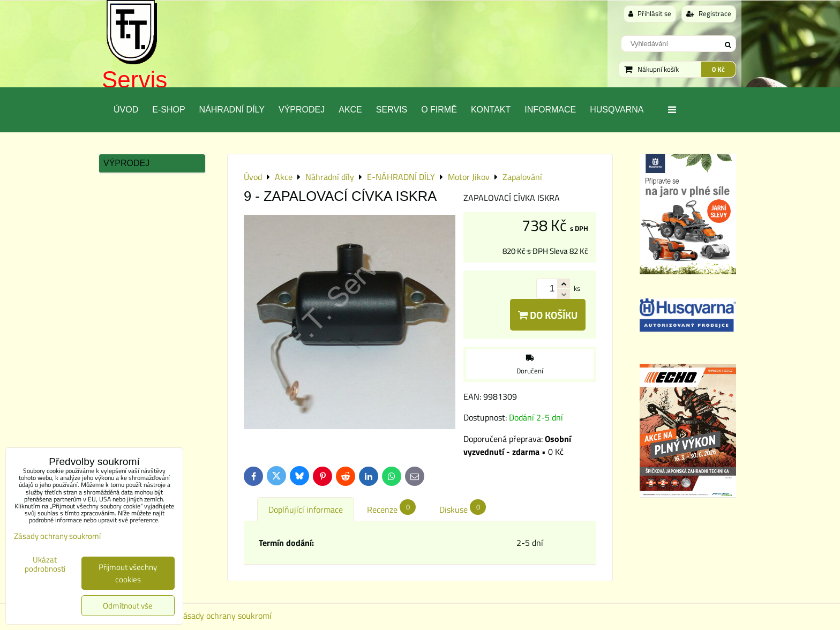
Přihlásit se (650, 13)
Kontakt (491, 110)
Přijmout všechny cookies (128, 573)
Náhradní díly (232, 110)
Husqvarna (617, 110)
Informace (550, 110)
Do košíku (548, 315)
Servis (134, 80)
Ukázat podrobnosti (45, 564)
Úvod (126, 110)
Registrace (709, 13)
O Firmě (439, 110)
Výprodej (302, 110)
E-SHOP (168, 110)
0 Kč (718, 69)
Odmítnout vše (128, 606)
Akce (350, 110)
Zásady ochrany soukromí (225, 616)
